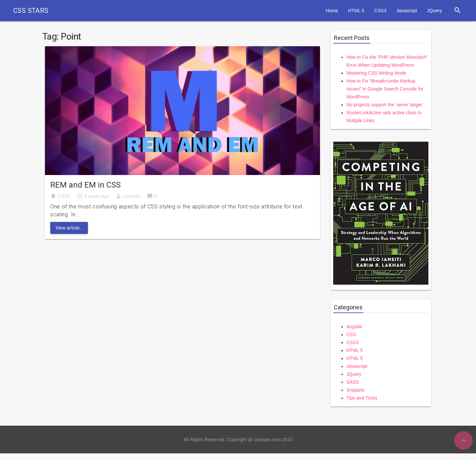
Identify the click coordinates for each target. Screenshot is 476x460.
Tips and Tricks (362, 398)
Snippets (355, 390)
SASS (353, 382)
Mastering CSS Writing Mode (376, 73)
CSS (351, 335)
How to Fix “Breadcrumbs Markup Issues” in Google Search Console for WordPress (385, 89)
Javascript (407, 11)
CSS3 (380, 11)
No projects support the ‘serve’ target (384, 105)
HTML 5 (356, 11)
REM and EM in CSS (85, 185)
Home (332, 11)
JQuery (435, 11)
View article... (69, 228)
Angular (354, 327)
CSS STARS (31, 11)
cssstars (132, 196)
